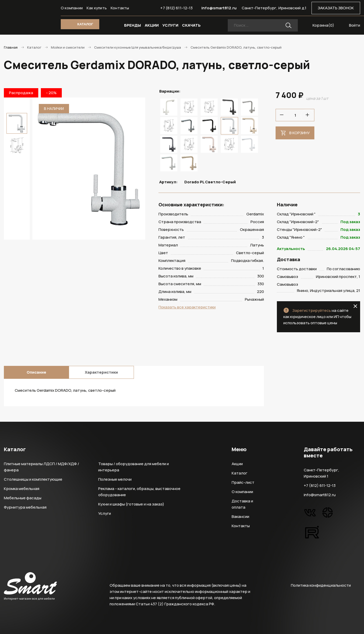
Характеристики (101, 372)
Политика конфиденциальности (321, 585)
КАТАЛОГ (85, 24)
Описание (36, 372)
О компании (72, 8)
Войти (355, 25)
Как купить (97, 8)
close (355, 306)
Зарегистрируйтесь (312, 310)
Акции (237, 464)
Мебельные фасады (23, 498)
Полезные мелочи (115, 479)
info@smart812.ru (219, 8)
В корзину (299, 133)
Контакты (120, 8)
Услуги (105, 513)
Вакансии (240, 516)
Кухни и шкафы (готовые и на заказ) (131, 504)
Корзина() (323, 25)
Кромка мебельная (22, 489)
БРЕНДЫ (132, 25)
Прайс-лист (243, 482)
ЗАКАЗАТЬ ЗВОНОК (336, 8)
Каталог (240, 473)
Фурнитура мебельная (25, 507)
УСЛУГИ (170, 25)
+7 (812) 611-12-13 (176, 8)
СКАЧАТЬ (191, 25)
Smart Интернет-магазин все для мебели (30, 17)
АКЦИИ (152, 25)
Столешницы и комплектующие (33, 479)
